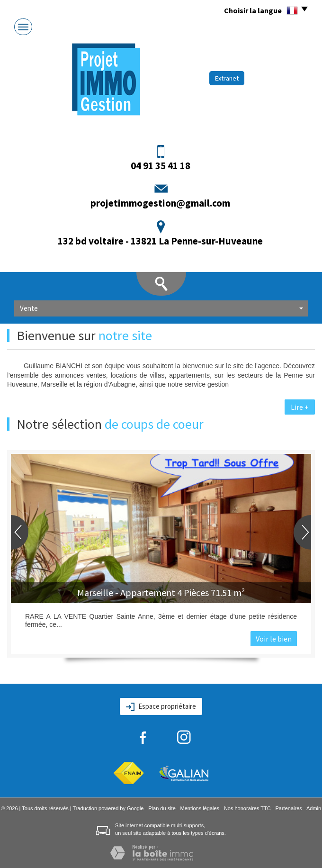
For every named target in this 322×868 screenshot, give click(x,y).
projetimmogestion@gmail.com (160, 203)
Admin (314, 808)
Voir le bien (274, 639)
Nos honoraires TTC (247, 808)
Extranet (227, 78)
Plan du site (162, 808)
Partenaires (289, 808)
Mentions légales (200, 808)
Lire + (300, 407)
